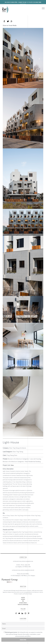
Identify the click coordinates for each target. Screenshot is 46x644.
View (12, 465)
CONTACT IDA (23, 557)
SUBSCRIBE (23, 619)
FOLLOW (23, 609)
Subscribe (23, 640)
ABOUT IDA (23, 586)
